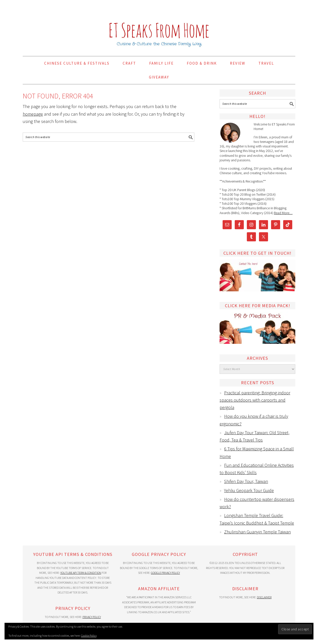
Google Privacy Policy (165, 573)
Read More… (283, 213)
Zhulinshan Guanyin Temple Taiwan (257, 532)
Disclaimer (264, 597)
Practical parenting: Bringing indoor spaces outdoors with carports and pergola (255, 400)
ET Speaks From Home (159, 26)
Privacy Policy (92, 617)
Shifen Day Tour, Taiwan (246, 481)
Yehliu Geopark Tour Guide (249, 490)
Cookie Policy (89, 636)
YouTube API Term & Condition (81, 573)
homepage (33, 114)
